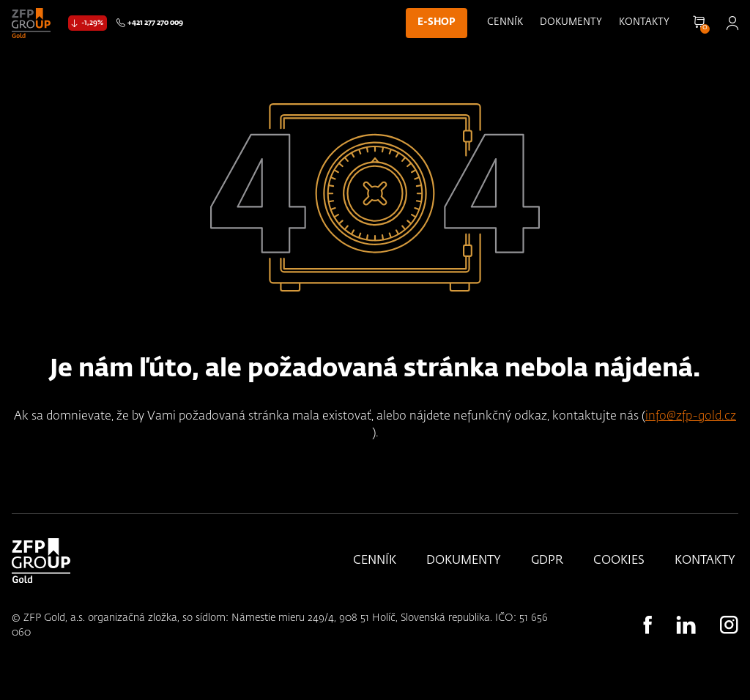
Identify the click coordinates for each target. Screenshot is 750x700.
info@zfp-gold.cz (691, 416)
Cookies (619, 561)
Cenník (505, 22)
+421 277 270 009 (155, 23)
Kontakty (644, 22)
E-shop (436, 22)
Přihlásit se (732, 23)
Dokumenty (571, 22)
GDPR (547, 561)
